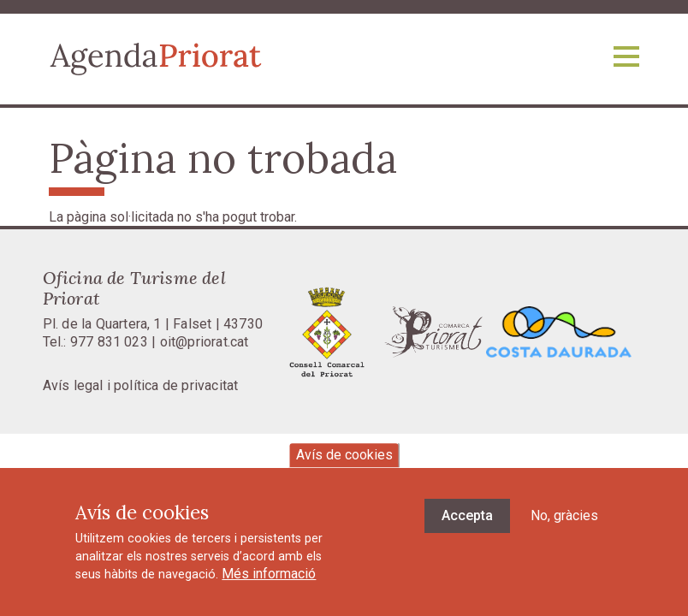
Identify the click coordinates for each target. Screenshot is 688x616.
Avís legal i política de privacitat (141, 385)
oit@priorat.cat (205, 342)
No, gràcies (564, 527)
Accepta (467, 527)
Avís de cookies (344, 466)
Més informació (269, 586)
